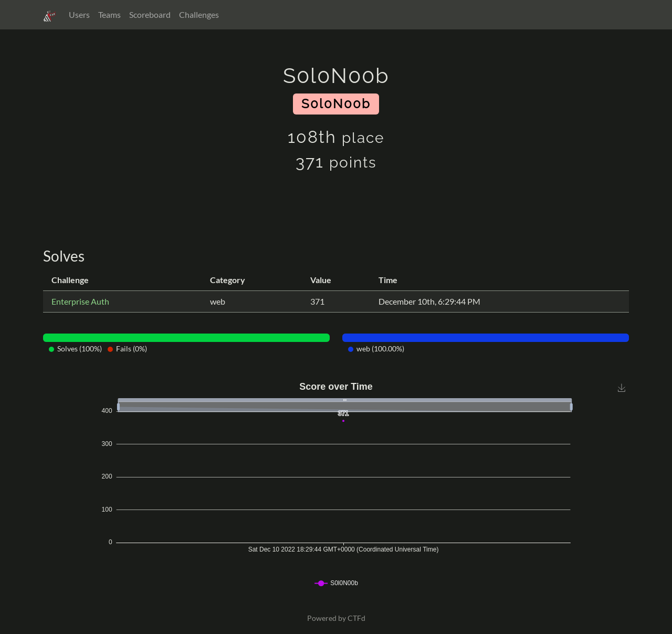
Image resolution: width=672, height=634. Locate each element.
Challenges (199, 14)
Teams (109, 14)
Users (79, 14)
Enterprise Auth (80, 301)
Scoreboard (150, 14)
